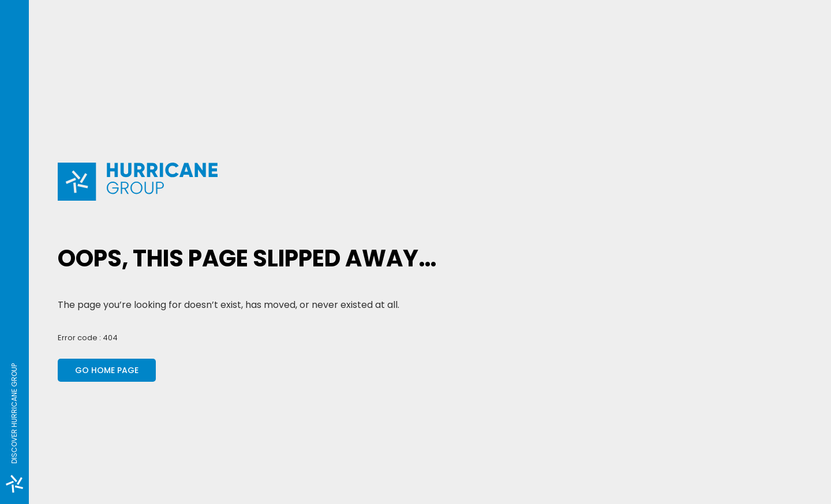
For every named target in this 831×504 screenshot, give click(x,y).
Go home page (107, 370)
